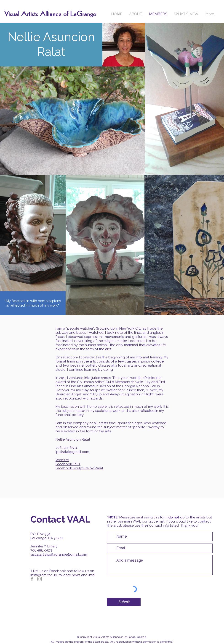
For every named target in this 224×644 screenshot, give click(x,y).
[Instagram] (40, 579)
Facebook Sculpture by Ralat (79, 468)
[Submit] (124, 602)
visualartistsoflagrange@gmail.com (59, 555)
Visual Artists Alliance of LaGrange (50, 14)
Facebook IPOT (68, 464)
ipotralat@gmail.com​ (72, 452)
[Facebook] (32, 579)
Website (62, 460)
